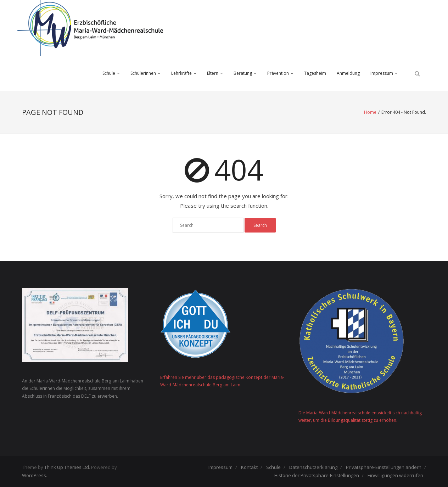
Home (370, 112)
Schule (109, 73)
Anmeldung (348, 73)
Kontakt (249, 467)
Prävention (278, 73)
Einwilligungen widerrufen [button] (395, 475)
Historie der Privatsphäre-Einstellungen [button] (317, 475)
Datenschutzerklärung (313, 467)
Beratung (243, 73)
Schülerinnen (143, 73)
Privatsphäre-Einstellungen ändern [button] (384, 467)
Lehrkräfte (181, 73)
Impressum (382, 73)
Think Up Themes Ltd (67, 467)
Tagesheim (315, 73)
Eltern (213, 73)
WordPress (34, 475)
